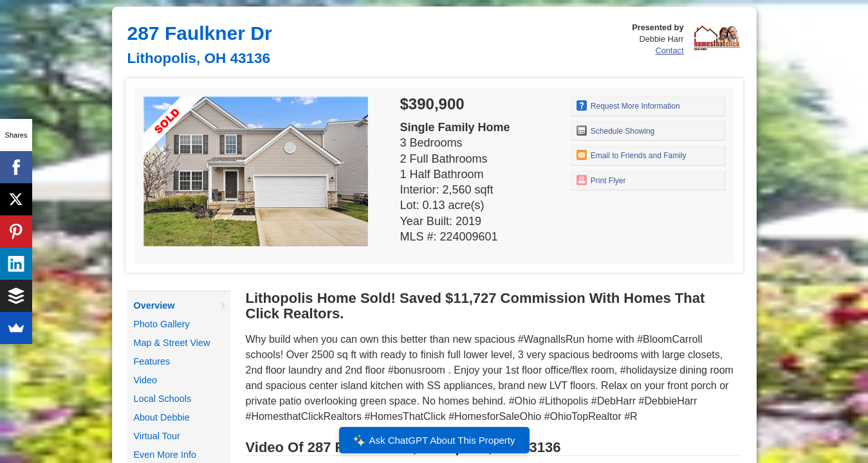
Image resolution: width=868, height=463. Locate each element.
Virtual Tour (157, 436)
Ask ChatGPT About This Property (434, 440)
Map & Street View (172, 343)
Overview (154, 305)
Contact (669, 50)
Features (152, 361)
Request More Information (628, 105)
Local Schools (163, 399)
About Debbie (162, 417)
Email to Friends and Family (632, 155)
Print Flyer (601, 180)
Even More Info (165, 455)
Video (146, 380)
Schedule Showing (616, 131)
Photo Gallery (162, 324)
